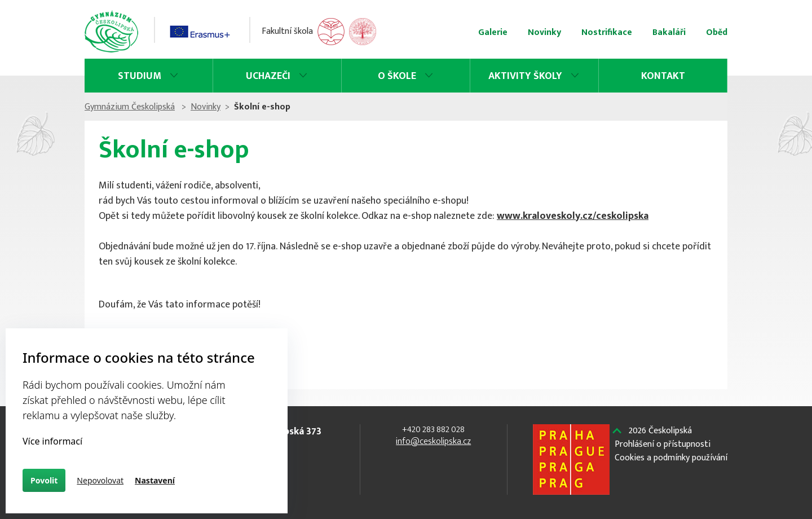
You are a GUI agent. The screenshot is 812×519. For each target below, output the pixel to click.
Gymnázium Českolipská (130, 107)
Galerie (493, 32)
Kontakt (663, 76)
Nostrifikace (607, 32)
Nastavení (155, 480)
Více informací (52, 441)
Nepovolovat (100, 480)
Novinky (544, 32)
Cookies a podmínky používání (671, 458)
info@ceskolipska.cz (433, 441)
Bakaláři (669, 32)
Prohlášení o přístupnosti (663, 445)
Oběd (717, 32)
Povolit (44, 480)
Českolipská (660, 431)
